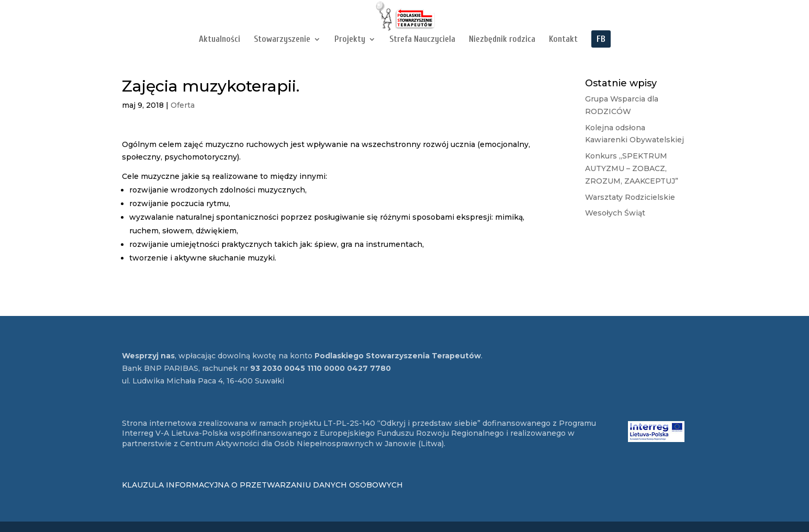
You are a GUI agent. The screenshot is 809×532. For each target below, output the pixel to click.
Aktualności (220, 40)
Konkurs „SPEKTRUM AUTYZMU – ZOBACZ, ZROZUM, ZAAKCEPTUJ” (632, 168)
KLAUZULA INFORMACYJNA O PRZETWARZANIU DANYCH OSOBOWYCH (262, 485)
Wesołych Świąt (615, 213)
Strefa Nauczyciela (422, 40)
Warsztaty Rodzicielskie (630, 197)
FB (601, 40)
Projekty (350, 40)
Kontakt (563, 40)
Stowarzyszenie (282, 40)
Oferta (183, 105)
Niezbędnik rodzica (502, 40)
